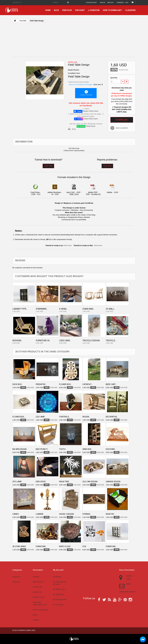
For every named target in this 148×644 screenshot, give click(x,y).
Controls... (65, 417)
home (48, 10)
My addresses (59, 595)
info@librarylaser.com (128, 592)
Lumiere (40, 514)
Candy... (16, 514)
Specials (36, 577)
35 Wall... (111, 309)
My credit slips (59, 589)
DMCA (35, 615)
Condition (72, 73)
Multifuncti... (42, 449)
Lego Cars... (65, 341)
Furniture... (41, 546)
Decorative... (112, 417)
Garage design (113, 482)
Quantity (114, 78)
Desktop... (110, 514)
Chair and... (88, 309)
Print (74, 129)
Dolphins (110, 449)
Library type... (20, 309)
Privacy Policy (39, 597)
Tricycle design (91, 341)
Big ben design (20, 449)
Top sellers (37, 587)
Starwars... (42, 309)
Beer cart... (111, 384)
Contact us (17, 3)
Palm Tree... (65, 482)
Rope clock (65, 546)
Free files (67, 10)
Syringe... (87, 514)
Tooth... (63, 449)
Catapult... (88, 384)
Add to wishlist (122, 128)
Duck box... (18, 384)
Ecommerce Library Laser (26, 630)
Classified (130, 10)
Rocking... (17, 341)
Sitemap (36, 620)
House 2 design (66, 514)
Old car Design (90, 482)
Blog (56, 10)
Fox (84, 546)
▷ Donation (94, 10)
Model (71, 70)
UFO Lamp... (18, 482)
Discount (80, 10)
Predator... (41, 384)
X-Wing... (63, 309)
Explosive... (41, 482)
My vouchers (58, 605)
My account (58, 570)
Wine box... (87, 449)
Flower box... (65, 384)
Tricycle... (111, 341)
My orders (57, 577)
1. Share (86, 109)
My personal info (60, 600)
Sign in (102, 3)
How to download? (112, 10)
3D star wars (19, 546)
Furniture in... (43, 341)
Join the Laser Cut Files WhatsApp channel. (86, 124)
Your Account (91, 3)
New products (38, 582)
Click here (48, 166)
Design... (86, 417)
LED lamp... (41, 417)
